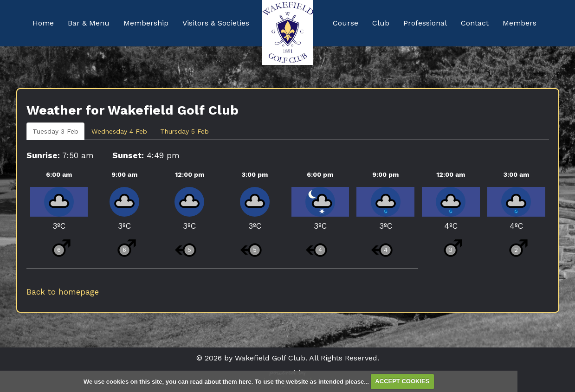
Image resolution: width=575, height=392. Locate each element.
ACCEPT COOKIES (402, 381)
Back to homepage (63, 292)
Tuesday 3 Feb (55, 131)
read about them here (220, 381)
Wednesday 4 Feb (119, 131)
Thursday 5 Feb (184, 131)
